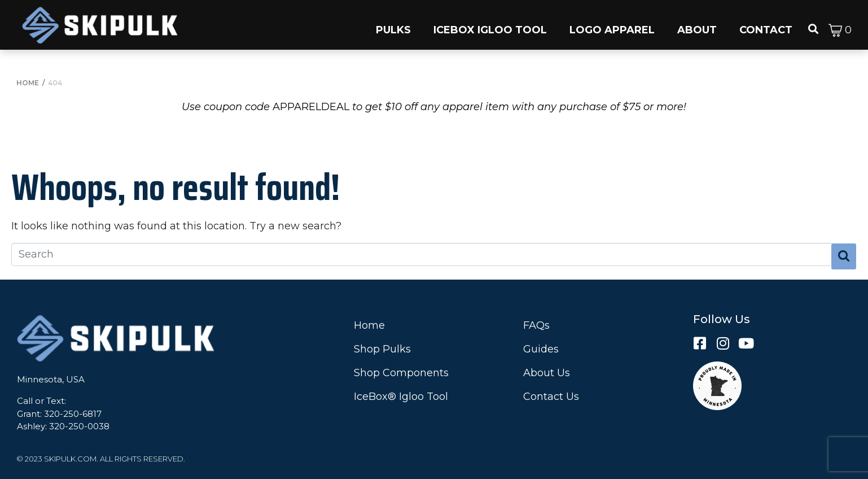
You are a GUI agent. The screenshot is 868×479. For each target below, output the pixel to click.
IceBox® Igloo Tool (401, 397)
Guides (541, 349)
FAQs (536, 325)
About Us (547, 373)
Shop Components (401, 373)
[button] (393, 25)
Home (369, 325)
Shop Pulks (382, 349)
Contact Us (551, 397)
